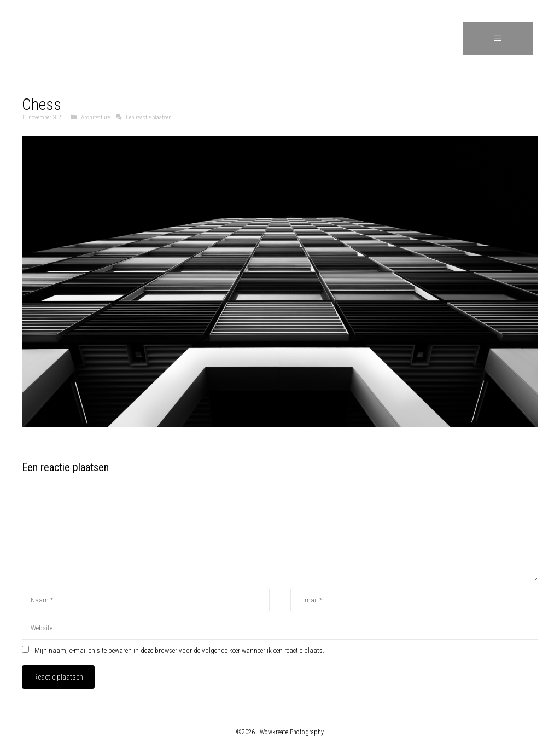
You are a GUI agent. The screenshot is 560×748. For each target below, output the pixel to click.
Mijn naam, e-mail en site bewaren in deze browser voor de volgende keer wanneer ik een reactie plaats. (179, 650)
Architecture (95, 117)
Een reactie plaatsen (149, 117)
